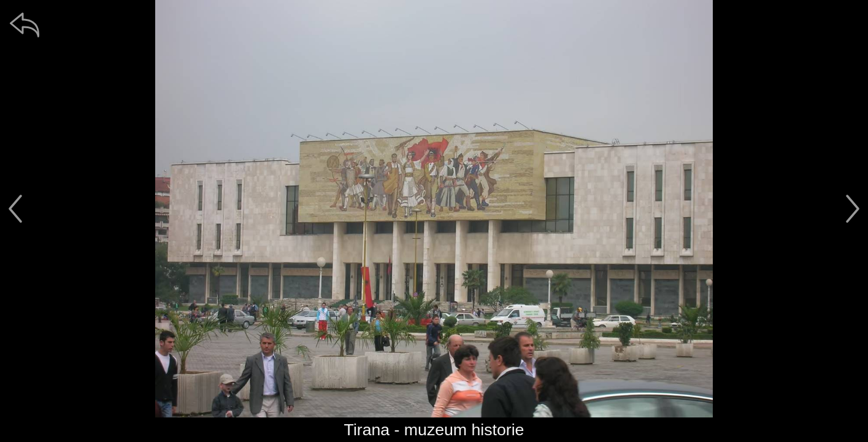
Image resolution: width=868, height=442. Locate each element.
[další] (853, 209)
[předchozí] (15, 209)
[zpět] (25, 25)
